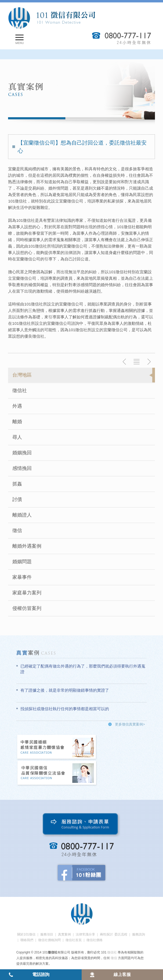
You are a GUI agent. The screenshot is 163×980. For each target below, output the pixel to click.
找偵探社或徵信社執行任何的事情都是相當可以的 (65, 709)
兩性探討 (106, 934)
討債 (17, 499)
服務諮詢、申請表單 (81, 825)
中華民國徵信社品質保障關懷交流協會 (57, 773)
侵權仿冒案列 (27, 608)
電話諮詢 (41, 975)
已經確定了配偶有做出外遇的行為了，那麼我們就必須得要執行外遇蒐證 (83, 669)
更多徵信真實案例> (130, 724)
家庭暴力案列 (27, 593)
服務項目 (47, 934)
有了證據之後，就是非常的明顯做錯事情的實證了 (65, 690)
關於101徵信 (26, 934)
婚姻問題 (22, 562)
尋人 (17, 437)
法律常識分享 (85, 934)
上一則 (125, 362)
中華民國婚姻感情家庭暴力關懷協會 (57, 747)
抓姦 (17, 484)
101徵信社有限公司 (52, 18)
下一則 (149, 362)
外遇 (17, 406)
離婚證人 (22, 515)
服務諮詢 (139, 934)
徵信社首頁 (74, 940)
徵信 (17, 530)
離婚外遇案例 (27, 546)
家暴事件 (22, 577)
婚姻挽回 (22, 453)
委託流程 (121, 934)
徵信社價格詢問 (49, 940)
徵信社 (20, 390)
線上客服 (122, 975)
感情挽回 (22, 468)
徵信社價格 (95, 940)
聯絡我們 (27, 940)
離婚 (17, 422)
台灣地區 (22, 375)
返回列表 (137, 362)
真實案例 (64, 934)
